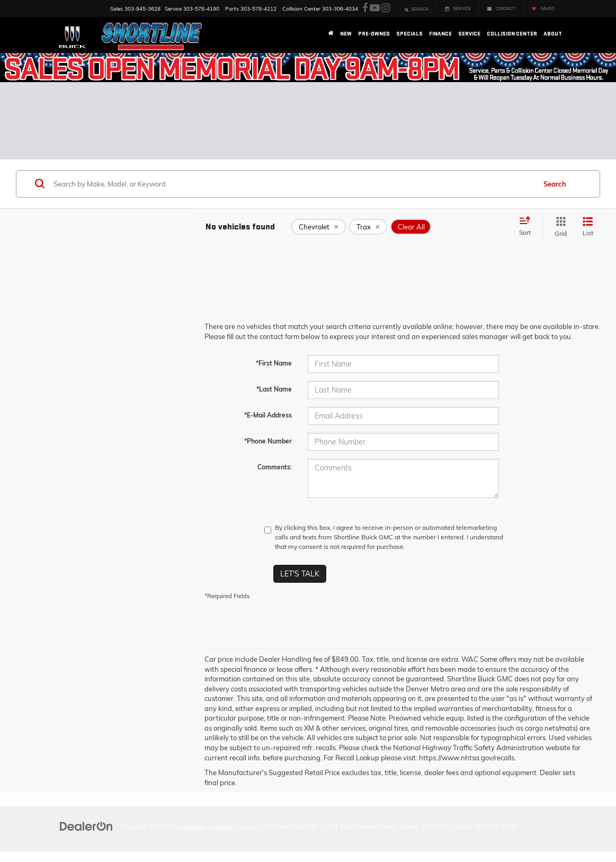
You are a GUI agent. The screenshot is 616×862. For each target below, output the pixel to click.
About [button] (553, 34)
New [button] (346, 34)
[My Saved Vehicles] (543, 8)
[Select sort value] (528, 227)
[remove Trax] (368, 227)
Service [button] (469, 34)
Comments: (275, 467)
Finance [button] (440, 34)
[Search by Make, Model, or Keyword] (293, 184)
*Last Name (274, 389)
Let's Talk (300, 574)
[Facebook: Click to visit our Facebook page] (365, 8)
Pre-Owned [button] (374, 34)
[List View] (588, 227)
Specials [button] (409, 34)
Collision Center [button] (512, 34)
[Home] (331, 34)
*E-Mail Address (268, 415)
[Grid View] (559, 227)
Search (555, 184)
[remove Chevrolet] (319, 227)
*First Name (274, 363)
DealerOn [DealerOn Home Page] (193, 827)
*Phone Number (268, 441)
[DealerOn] (86, 826)
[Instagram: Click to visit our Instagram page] (386, 8)
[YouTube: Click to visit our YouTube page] (375, 8)
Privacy (249, 827)
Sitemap (222, 827)
